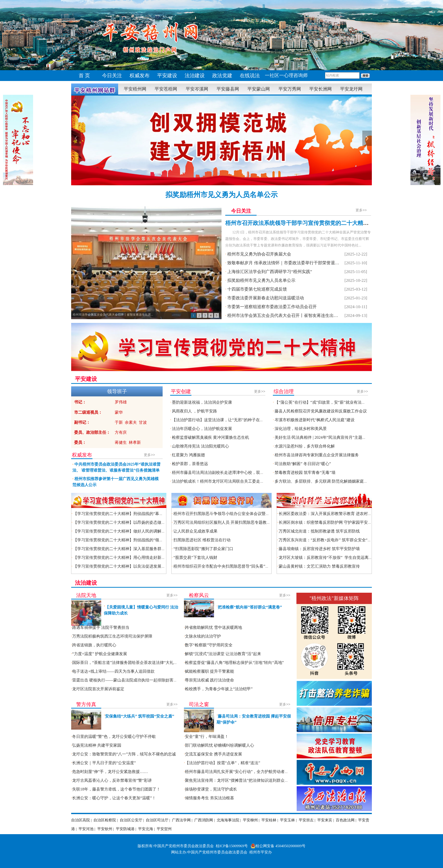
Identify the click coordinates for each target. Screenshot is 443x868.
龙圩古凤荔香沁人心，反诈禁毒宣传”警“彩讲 (112, 780)
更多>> (361, 210)
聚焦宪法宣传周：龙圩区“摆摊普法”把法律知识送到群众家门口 (241, 780)
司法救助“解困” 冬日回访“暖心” (303, 464)
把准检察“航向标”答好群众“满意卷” (250, 607)
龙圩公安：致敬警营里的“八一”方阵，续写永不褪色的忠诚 (124, 754)
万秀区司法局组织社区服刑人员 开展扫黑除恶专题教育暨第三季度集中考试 (240, 522)
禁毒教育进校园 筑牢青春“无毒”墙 (305, 472)
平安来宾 (325, 820)
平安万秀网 (290, 89)
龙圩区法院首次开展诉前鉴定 (98, 689)
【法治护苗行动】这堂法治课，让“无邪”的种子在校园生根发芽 (228, 420)
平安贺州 (164, 829)
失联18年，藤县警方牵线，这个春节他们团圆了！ (116, 789)
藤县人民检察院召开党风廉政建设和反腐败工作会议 (321, 411)
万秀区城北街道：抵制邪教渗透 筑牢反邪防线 (319, 531)
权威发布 (140, 75)
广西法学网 (181, 820)
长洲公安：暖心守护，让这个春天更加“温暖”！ (114, 798)
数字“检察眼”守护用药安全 (209, 645)
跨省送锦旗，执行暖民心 (94, 645)
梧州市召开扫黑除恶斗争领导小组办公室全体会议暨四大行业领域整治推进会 (242, 514)
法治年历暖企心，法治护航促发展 (202, 429)
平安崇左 (306, 820)
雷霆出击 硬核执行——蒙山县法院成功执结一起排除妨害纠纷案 (129, 680)
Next (367, 138)
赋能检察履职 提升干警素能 (209, 671)
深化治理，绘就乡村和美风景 (301, 429)
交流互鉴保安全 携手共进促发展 (213, 754)
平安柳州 (250, 820)
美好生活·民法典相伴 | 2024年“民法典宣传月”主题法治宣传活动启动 (334, 437)
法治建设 (195, 75)
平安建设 (167, 75)
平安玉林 (287, 820)
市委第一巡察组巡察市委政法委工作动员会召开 (272, 307)
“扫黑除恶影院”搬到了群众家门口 (203, 549)
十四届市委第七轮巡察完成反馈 (257, 289)
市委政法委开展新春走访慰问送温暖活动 (266, 298)
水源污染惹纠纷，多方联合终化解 (305, 446)
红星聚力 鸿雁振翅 (188, 455)
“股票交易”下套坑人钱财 (195, 557)
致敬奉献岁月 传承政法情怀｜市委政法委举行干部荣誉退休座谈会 (290, 263)
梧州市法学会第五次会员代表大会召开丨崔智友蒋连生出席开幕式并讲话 (295, 316)
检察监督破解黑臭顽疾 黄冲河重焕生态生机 (210, 437)
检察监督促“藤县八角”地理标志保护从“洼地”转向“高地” (234, 663)
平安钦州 (105, 829)
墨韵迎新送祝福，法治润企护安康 (202, 402)
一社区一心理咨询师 (286, 75)
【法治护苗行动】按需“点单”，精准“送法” (223, 763)
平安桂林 (269, 820)
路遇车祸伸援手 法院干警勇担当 (101, 627)
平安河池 (86, 829)
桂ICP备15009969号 (232, 846)
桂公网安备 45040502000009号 (278, 846)
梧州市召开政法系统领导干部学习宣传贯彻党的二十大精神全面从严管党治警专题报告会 (333, 223)
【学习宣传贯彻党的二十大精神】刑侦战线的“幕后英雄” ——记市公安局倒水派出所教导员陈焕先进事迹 (166, 514)
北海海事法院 (228, 820)
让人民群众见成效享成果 (196, 531)
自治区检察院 (105, 820)
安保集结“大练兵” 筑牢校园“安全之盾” (140, 716)
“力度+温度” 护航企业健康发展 (100, 654)
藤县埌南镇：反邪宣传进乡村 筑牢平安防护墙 (319, 549)
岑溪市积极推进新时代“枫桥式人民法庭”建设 (314, 420)
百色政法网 (345, 820)
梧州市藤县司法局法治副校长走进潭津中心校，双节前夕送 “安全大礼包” (236, 472)
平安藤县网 (228, 89)
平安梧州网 (135, 89)
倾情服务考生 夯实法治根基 (209, 798)
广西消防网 (204, 820)
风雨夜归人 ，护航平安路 (194, 411)
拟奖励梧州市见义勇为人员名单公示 (221, 195)
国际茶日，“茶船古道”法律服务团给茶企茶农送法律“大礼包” (126, 663)
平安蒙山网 (259, 89)
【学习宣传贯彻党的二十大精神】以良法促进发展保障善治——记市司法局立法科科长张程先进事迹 (161, 566)
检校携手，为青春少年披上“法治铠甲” (219, 689)
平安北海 (146, 829)
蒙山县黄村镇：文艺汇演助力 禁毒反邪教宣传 (319, 566)
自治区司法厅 (157, 820)
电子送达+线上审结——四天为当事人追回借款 (113, 671)
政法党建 (222, 75)
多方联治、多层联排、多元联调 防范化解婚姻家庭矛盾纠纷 (327, 481)
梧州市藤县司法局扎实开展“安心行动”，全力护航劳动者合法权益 (243, 772)
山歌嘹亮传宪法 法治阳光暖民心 (200, 446)
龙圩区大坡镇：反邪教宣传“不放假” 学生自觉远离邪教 (327, 557)
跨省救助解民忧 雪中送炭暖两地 (213, 627)
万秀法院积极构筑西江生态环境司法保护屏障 (112, 636)
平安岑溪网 (197, 89)
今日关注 (112, 75)
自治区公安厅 (131, 820)
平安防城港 (125, 829)
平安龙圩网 (351, 89)
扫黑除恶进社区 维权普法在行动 (202, 540)
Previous (76, 138)
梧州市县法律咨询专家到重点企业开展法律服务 (317, 455)
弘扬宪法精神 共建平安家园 (97, 745)
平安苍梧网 (166, 89)
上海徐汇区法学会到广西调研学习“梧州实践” (270, 272)
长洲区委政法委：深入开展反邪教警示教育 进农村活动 (327, 514)
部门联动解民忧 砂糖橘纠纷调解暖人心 (219, 745)
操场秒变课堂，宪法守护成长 (211, 789)
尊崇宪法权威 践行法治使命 (209, 680)
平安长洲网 (320, 89)
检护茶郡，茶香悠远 (190, 464)
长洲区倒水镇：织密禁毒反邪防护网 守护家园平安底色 (327, 522)
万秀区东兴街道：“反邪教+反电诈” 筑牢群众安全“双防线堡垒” (334, 540)
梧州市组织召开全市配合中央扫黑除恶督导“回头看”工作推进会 (229, 566)
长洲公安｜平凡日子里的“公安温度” (104, 763)
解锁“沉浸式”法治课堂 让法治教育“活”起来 (223, 654)
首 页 (84, 75)
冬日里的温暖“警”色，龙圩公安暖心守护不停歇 (114, 736)
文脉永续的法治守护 (203, 636)
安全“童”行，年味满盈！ (207, 736)
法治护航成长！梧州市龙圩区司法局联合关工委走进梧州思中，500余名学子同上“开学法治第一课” (259, 481)
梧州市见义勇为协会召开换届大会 (259, 254)
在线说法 (250, 75)
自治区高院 (81, 820)
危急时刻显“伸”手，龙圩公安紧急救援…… (110, 772)
